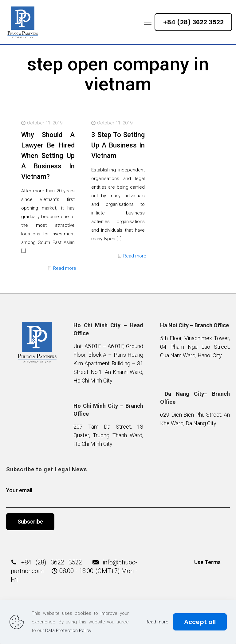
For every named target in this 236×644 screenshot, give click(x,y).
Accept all (200, 622)
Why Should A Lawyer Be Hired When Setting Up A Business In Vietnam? (48, 156)
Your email (118, 497)
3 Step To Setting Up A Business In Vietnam (118, 145)
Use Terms (207, 562)
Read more (65, 268)
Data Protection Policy (68, 630)
